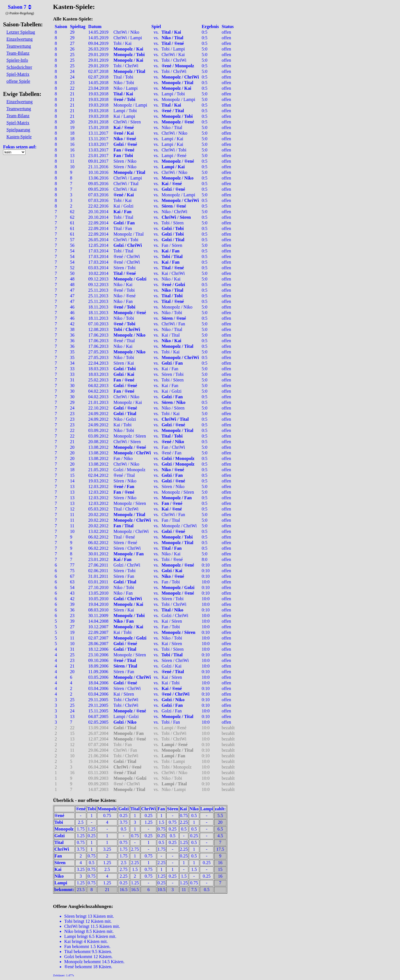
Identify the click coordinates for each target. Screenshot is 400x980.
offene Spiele (18, 81)
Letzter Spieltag (21, 32)
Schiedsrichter (19, 67)
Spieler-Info (17, 60)
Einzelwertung (19, 39)
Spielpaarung (18, 130)
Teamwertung (19, 46)
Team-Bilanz (18, 53)
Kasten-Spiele (19, 137)
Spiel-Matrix (18, 74)
